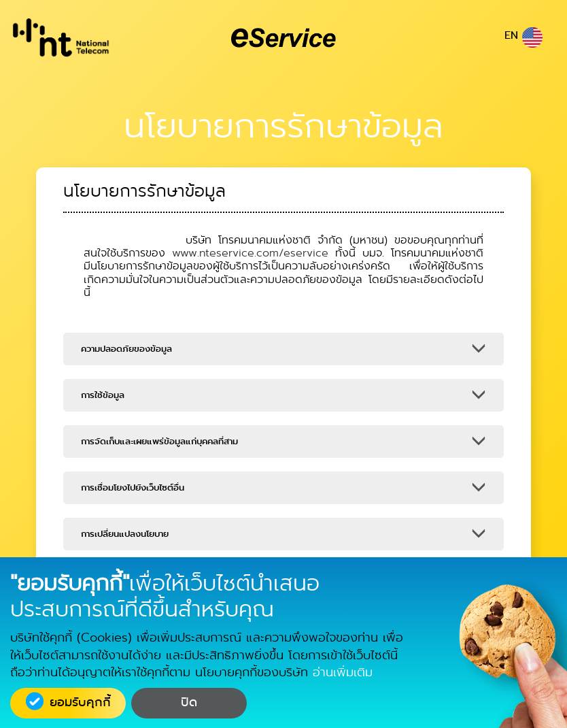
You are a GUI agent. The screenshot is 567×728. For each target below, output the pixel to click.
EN (523, 35)
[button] (283, 349)
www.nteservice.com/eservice (250, 253)
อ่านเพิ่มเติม (343, 672)
